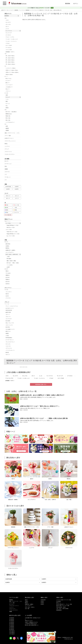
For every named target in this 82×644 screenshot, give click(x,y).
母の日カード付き (11, 227)
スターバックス (9, 325)
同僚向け (8, 279)
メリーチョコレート (10, 350)
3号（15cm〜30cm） (10, 56)
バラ (6, 174)
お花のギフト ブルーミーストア (7, 10)
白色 (15, 208)
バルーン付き (9, 230)
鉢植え (6, 144)
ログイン (76, 4)
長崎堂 (7, 333)
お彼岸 (8, 267)
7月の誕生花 (12, 627)
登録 (52, 8)
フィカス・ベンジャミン (11, 41)
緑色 (6, 208)
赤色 (6, 205)
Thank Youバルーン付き (12, 232)
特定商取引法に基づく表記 (68, 637)
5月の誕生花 (12, 624)
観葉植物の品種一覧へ (41, 384)
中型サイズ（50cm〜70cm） (12, 70)
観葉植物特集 (59, 610)
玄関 (7, 95)
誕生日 (26, 600)
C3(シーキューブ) (10, 323)
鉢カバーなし (9, 78)
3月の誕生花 (12, 621)
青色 (6, 212)
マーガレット (8, 177)
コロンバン (8, 317)
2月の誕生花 (12, 619)
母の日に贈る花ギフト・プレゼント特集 (64, 604)
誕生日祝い (8, 244)
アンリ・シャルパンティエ (12, 306)
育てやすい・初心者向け (11, 112)
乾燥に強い (8, 116)
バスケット (8, 91)
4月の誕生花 (12, 622)
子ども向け (8, 273)
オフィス (8, 104)
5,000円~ (8, 189)
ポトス (7, 27)
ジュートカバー (9, 85)
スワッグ (7, 149)
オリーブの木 (9, 45)
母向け (7, 271)
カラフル (16, 212)
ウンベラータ (22, 10)
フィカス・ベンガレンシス (12, 39)
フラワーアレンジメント (10, 141)
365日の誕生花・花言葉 (61, 607)
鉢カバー (6, 76)
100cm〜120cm (9, 75)
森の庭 (7, 352)
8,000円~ (17, 189)
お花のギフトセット (9, 138)
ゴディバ (8, 315)
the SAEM (8, 321)
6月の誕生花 (12, 625)
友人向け (8, 277)
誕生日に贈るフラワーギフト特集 (63, 606)
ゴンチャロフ (9, 319)
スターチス (7, 172)
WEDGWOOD (9, 310)
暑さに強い (8, 120)
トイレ (7, 99)
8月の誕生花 (12, 628)
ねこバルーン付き (11, 236)
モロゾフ (8, 354)
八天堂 (7, 336)
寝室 (7, 101)
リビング (13, 97)
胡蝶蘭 (6, 169)
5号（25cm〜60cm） (10, 60)
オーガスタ (8, 35)
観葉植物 (16, 10)
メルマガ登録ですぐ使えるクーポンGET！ (39, 8)
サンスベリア (9, 33)
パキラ (7, 20)
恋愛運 (7, 130)
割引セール (59, 603)
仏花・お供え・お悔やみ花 (13, 254)
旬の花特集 (59, 601)
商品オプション (8, 221)
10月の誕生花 (12, 631)
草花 (6, 166)
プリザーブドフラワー (10, 154)
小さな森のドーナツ (10, 329)
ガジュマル (8, 24)
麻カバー (8, 83)
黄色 (15, 210)
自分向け (8, 284)
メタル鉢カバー (9, 87)
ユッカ (7, 29)
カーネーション (8, 164)
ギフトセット (12, 604)
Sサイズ (17, 196)
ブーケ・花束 (8, 136)
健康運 (7, 128)
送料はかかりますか (29, 621)
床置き (7, 108)
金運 (7, 126)
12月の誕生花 (12, 634)
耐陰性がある (9, 114)
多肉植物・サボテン (10, 52)
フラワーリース (8, 152)
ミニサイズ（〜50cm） (11, 68)
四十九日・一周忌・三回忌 (13, 263)
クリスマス (8, 298)
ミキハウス (8, 346)
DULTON (8, 327)
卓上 (7, 106)
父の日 (7, 296)
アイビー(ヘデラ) (9, 378)
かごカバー (8, 81)
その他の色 (8, 215)
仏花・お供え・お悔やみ (30, 607)
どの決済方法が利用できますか (31, 624)
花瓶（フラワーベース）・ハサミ (12, 133)
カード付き (13, 223)
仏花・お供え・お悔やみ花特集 (62, 609)
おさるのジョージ (10, 308)
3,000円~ (17, 187)
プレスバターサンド (10, 342)
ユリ (6, 180)
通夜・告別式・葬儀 (11, 261)
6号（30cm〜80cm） (10, 62)
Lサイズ (17, 198)
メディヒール (9, 348)
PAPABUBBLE (9, 338)
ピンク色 (16, 205)
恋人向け (8, 282)
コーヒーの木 (9, 50)
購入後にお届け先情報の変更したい (32, 625)
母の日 (7, 294)
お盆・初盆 (27, 609)
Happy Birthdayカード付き (13, 225)
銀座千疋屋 (8, 312)
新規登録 (68, 4)
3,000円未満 (8, 187)
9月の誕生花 (12, 630)
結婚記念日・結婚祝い (11, 250)
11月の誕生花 (12, 632)
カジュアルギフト (10, 252)
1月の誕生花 (12, 618)
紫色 (6, 210)
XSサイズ (8, 196)
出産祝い (8, 246)
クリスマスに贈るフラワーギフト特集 (64, 600)
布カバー (8, 89)
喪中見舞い (9, 259)
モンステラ (8, 22)
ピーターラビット (10, 340)
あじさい (7, 161)
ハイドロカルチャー (10, 122)
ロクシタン (8, 344)
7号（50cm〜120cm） (11, 64)
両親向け (8, 275)
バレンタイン (9, 292)
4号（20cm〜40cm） (10, 58)
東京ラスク (8, 331)
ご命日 (8, 257)
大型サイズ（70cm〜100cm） (12, 72)
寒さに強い (8, 118)
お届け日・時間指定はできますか (31, 622)
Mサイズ (8, 198)
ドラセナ (8, 43)
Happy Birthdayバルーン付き (13, 234)
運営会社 (59, 637)
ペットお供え (10, 265)
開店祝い (8, 248)
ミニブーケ (7, 146)
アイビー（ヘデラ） (10, 37)
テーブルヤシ (9, 48)
